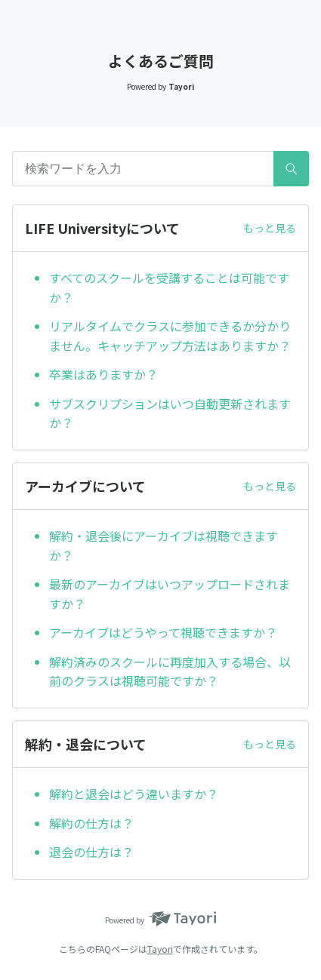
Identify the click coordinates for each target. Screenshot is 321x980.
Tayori (160, 949)
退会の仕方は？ (91, 852)
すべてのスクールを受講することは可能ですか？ (169, 287)
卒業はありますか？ (103, 374)
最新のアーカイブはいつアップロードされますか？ (170, 594)
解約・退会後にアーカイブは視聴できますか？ (164, 545)
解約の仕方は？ (91, 823)
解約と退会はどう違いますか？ (134, 794)
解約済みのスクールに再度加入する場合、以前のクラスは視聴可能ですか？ (170, 671)
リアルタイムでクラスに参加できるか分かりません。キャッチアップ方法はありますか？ (170, 336)
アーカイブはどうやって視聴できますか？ (163, 632)
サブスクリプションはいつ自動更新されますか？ (170, 413)
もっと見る (270, 228)
